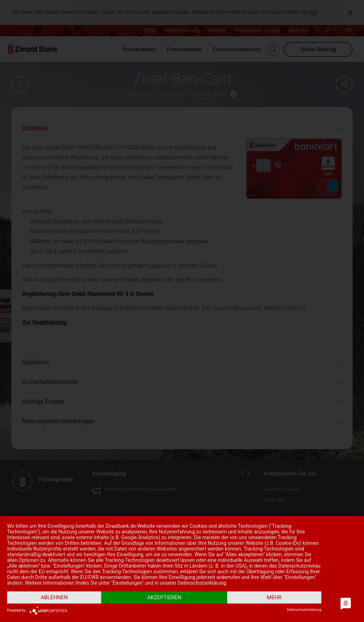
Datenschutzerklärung (304, 610)
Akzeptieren (164, 597)
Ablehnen (54, 597)
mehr (274, 597)
